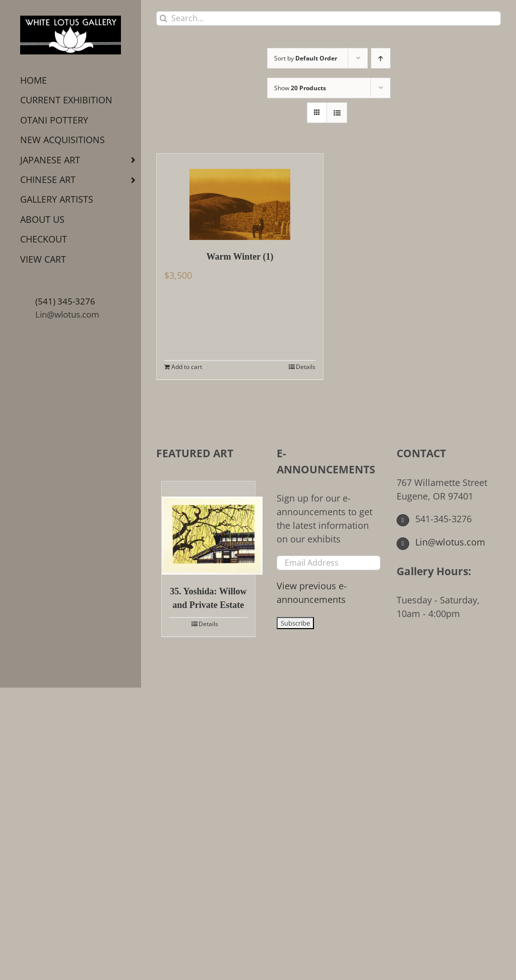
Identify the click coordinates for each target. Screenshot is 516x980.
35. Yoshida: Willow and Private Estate (208, 598)
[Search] (164, 18)
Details (306, 367)
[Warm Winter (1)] (240, 197)
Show (300, 88)
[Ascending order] (381, 58)
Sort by (306, 58)
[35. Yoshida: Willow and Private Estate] (208, 528)
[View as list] (337, 113)
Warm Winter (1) (240, 257)
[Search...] (329, 18)
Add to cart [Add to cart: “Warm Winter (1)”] (187, 367)
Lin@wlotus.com (67, 314)
